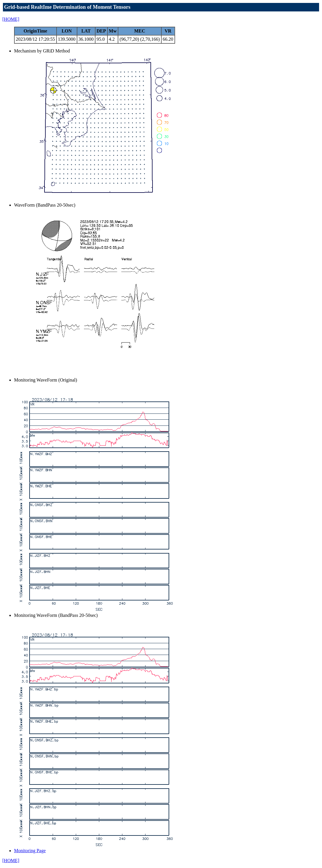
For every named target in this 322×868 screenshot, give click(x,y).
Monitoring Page (30, 851)
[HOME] (11, 19)
